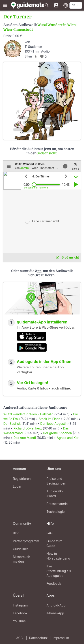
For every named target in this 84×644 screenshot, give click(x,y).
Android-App (56, 605)
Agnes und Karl (68, 438)
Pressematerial (58, 504)
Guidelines (21, 549)
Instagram (20, 605)
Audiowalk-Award (55, 494)
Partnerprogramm (26, 541)
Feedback (54, 583)
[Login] (56, 5)
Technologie (56, 512)
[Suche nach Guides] (47, 5)
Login (17, 486)
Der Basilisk (12, 424)
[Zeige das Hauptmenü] (5, 5)
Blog (16, 533)
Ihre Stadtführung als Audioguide (59, 571)
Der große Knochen (57, 433)
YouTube (19, 621)
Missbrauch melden (22, 559)
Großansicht (47, 153)
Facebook (20, 613)
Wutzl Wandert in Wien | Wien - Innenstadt (40, 27)
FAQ (50, 533)
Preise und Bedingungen (56, 481)
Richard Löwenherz (28, 428)
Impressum (61, 638)
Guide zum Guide (55, 543)
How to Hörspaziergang (58, 556)
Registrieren (22, 479)
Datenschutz (38, 638)
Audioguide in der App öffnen (44, 362)
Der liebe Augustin (54, 424)
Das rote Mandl (25, 438)
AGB (19, 638)
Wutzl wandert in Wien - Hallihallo (28, 414)
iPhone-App (55, 613)
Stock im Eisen (49, 419)
